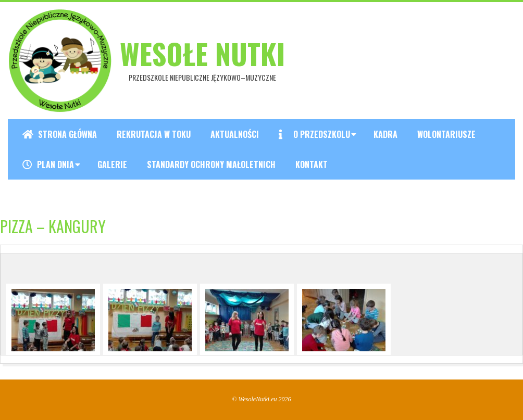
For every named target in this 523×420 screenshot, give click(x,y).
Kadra (385, 134)
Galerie (112, 164)
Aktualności (235, 134)
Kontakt (312, 164)
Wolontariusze (446, 134)
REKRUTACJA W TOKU (154, 134)
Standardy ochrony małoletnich (211, 164)
